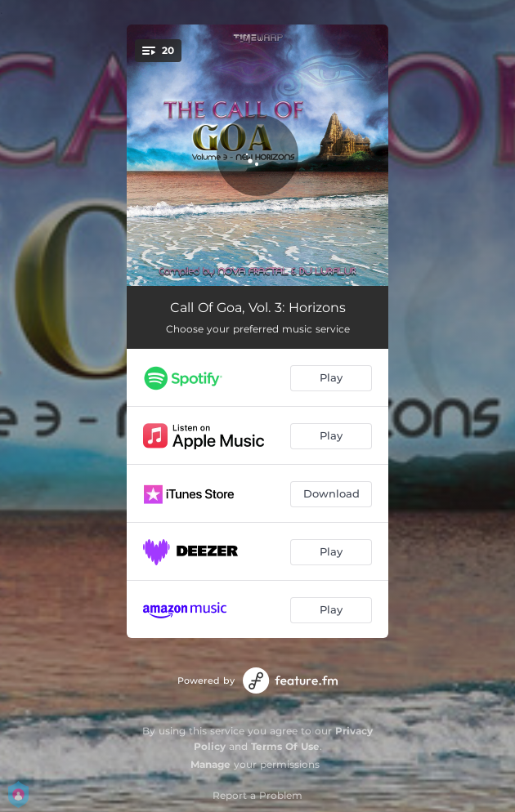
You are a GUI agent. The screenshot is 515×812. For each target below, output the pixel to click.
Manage (210, 764)
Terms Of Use (285, 746)
